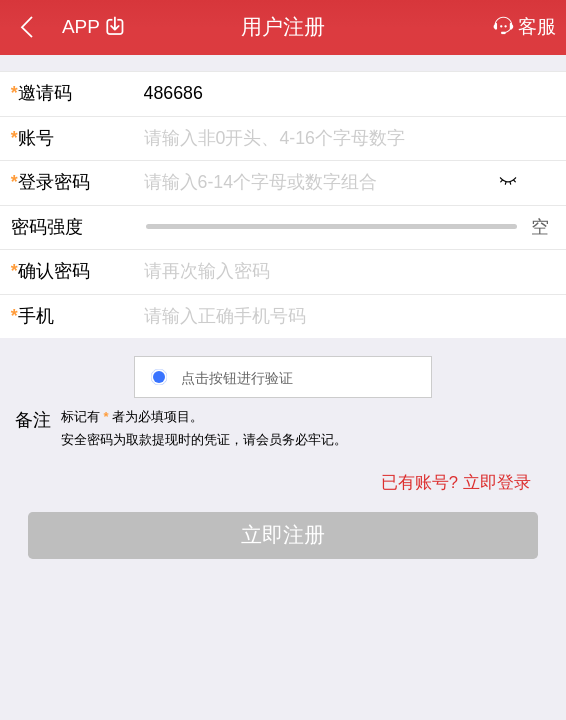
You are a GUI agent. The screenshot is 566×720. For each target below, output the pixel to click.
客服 (525, 26)
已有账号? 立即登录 (456, 482)
